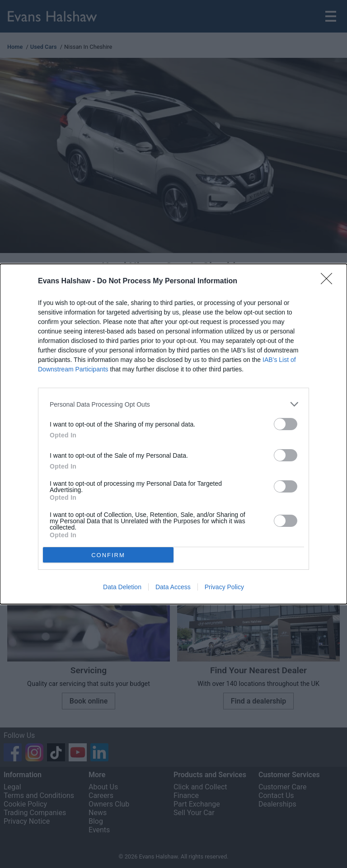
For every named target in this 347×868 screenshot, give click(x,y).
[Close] (329, 282)
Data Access (173, 587)
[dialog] (173, 434)
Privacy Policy (224, 587)
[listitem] (173, 404)
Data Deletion (122, 587)
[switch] (286, 424)
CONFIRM (108, 555)
